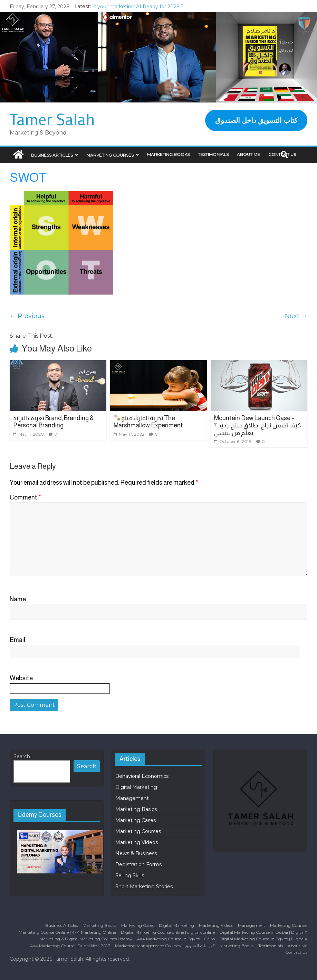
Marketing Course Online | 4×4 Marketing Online (67, 932)
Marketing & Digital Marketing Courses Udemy (86, 939)
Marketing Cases (136, 820)
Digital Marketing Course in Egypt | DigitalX (263, 939)
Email (17, 640)
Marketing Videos (137, 842)
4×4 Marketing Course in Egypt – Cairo (176, 939)
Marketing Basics (136, 809)
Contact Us (296, 952)
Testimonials (213, 154)
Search (22, 756)
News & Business (136, 853)
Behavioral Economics (142, 776)
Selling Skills (130, 875)
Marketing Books (168, 154)
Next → (296, 316)
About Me (248, 154)
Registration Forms (138, 864)
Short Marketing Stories (144, 887)
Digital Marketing (136, 787)
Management (132, 798)
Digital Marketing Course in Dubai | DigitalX (263, 932)
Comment (25, 497)
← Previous (27, 316)
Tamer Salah (52, 119)
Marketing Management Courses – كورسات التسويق (165, 946)
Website (21, 678)
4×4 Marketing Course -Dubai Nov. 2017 (70, 946)
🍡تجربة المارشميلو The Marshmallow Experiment (148, 422)
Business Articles (52, 155)
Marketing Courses (110, 155)
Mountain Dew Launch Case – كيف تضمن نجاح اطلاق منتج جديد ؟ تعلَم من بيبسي (258, 425)
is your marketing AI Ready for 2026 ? (138, 7)
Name (18, 599)
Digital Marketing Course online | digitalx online (168, 932)
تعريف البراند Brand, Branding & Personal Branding (54, 422)
